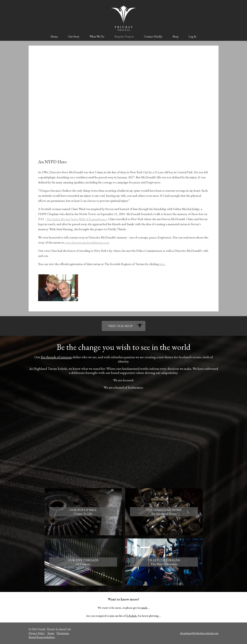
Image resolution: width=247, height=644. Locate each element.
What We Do (97, 36)
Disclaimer (63, 633)
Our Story (74, 36)
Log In (192, 36)
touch (144, 608)
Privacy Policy (37, 633)
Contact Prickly (153, 36)
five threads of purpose (56, 357)
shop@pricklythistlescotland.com (199, 633)
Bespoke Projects (124, 36)
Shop (175, 36)
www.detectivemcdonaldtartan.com (87, 242)
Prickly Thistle (123, 18)
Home (54, 36)
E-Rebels (131, 616)
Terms (51, 633)
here (162, 264)
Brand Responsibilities (42, 637)
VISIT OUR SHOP (120, 326)
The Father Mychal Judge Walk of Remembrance (77, 219)
